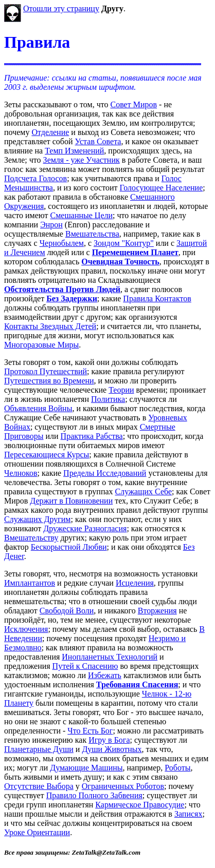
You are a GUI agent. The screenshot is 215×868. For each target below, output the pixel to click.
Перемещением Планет (135, 252)
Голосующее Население (161, 188)
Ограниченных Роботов (123, 786)
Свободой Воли (67, 611)
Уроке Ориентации (37, 832)
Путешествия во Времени (49, 381)
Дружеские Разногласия (85, 528)
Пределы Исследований (105, 473)
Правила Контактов (157, 298)
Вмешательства (92, 234)
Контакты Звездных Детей (50, 326)
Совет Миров (133, 104)
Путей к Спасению (85, 666)
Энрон (51, 225)
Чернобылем (62, 243)
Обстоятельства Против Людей (62, 289)
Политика (108, 399)
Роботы (177, 768)
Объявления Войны (38, 408)
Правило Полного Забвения (94, 795)
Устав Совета (98, 141)
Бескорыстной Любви (69, 547)
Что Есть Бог (90, 731)
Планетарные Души (39, 749)
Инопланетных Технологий (110, 657)
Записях (189, 814)
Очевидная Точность (120, 262)
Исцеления (135, 583)
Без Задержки (72, 298)
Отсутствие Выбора (39, 786)
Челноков (21, 473)
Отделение (50, 132)
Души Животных (112, 749)
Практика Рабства (92, 436)
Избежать (105, 675)
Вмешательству (31, 538)
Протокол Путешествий (46, 371)
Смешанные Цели (82, 215)
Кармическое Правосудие (140, 805)
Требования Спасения (137, 684)
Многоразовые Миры (41, 345)
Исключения (26, 629)
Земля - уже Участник (82, 160)
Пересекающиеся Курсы (47, 455)
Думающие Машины (86, 768)
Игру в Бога (109, 740)
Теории (121, 390)
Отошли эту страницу (61, 8)
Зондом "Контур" (124, 243)
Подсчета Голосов (35, 178)
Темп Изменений (74, 151)
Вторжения (157, 611)
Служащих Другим (37, 519)
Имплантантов (30, 583)
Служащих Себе (144, 491)
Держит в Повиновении (71, 501)
